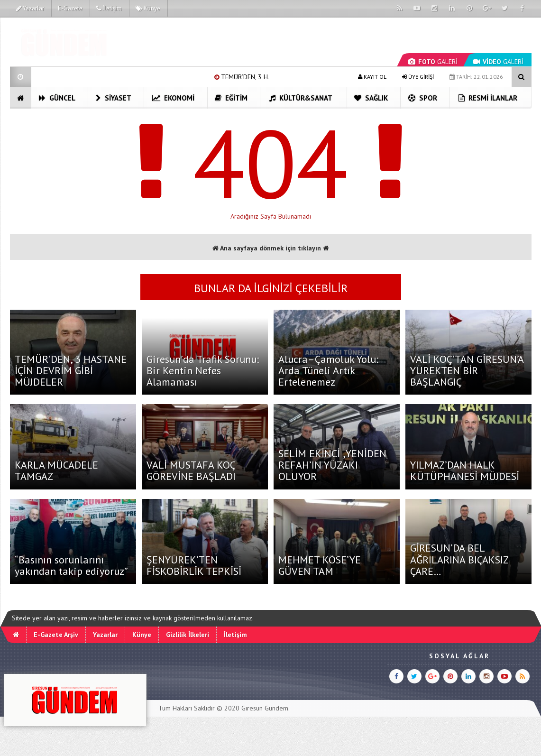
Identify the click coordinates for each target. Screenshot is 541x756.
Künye (148, 8)
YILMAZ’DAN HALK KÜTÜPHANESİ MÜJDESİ (465, 470)
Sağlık (371, 98)
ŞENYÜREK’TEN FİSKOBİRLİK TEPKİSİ (194, 565)
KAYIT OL (372, 77)
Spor (423, 98)
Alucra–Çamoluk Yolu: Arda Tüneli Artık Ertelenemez (328, 370)
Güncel (57, 98)
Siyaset (114, 98)
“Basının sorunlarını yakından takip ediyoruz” (71, 565)
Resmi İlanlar (488, 98)
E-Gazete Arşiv (56, 635)
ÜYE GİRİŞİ (418, 77)
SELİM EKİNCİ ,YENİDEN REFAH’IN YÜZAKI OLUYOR (332, 465)
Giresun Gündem (265, 708)
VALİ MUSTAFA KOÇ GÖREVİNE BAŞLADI (191, 470)
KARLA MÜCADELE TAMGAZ (56, 470)
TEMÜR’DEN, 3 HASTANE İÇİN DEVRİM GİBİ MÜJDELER (71, 370)
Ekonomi (173, 98)
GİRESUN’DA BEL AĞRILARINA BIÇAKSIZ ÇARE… (459, 559)
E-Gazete (70, 8)
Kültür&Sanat (301, 98)
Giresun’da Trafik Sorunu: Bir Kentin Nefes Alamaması (203, 370)
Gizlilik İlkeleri (188, 635)
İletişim (109, 8)
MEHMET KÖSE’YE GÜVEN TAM (320, 565)
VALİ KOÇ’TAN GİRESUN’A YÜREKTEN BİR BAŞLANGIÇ (467, 370)
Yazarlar (30, 8)
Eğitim (231, 98)
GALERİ (433, 62)
